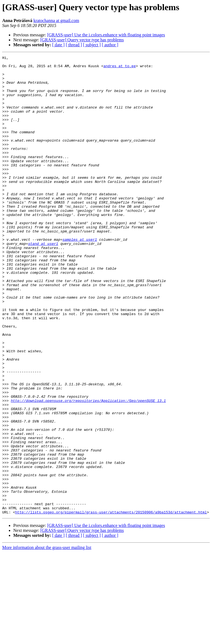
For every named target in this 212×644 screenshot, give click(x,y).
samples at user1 (80, 277)
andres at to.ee (120, 68)
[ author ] (110, 45)
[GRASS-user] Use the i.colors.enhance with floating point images (106, 35)
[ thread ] (74, 45)
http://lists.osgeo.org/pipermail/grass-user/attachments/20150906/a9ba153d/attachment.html (111, 604)
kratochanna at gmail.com (56, 21)
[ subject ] (92, 45)
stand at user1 (43, 282)
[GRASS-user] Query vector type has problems (82, 40)
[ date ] (58, 45)
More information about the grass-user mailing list (47, 639)
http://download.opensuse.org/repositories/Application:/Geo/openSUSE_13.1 (88, 470)
